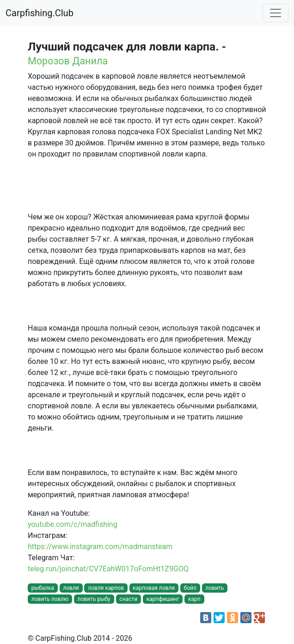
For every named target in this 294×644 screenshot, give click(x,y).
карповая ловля (154, 588)
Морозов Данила (68, 61)
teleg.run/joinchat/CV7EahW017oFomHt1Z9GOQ (108, 569)
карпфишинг (163, 599)
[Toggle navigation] (276, 13)
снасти (128, 599)
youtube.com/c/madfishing (73, 524)
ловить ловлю (50, 599)
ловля (71, 588)
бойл (190, 588)
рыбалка (43, 588)
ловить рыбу (94, 599)
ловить (214, 588)
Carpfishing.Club (40, 13)
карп (194, 599)
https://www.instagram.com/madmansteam (100, 547)
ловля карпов (106, 588)
